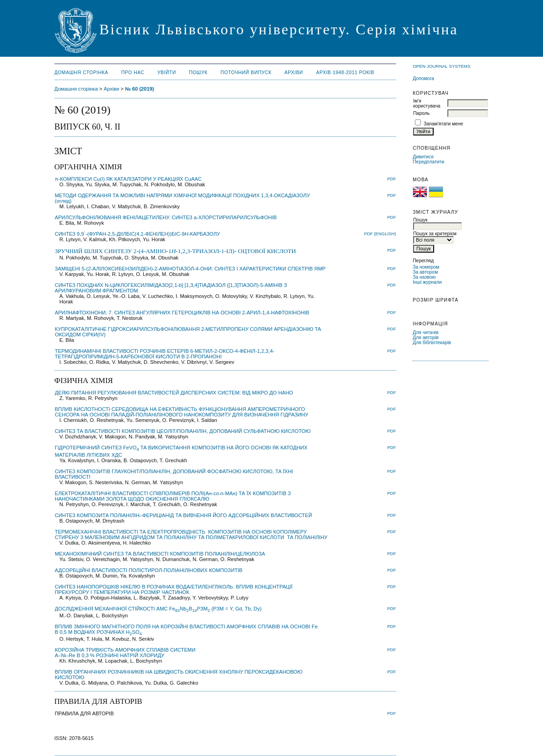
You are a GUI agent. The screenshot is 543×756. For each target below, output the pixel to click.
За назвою (424, 277)
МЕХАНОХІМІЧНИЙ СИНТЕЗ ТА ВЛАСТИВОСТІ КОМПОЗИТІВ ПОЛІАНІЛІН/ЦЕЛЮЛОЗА (160, 554)
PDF (391, 179)
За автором (425, 272)
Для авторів (426, 337)
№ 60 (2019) (139, 89)
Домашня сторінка (81, 73)
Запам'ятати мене (443, 124)
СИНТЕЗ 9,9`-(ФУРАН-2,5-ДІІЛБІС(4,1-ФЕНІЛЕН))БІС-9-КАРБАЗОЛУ (137, 234)
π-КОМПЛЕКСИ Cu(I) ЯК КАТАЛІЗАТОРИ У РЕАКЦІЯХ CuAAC (128, 179)
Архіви (294, 73)
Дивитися (423, 157)
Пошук (198, 73)
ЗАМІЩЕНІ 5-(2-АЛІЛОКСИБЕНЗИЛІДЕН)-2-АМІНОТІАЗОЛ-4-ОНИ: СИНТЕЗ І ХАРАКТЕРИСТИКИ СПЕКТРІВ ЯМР (190, 269)
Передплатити (428, 162)
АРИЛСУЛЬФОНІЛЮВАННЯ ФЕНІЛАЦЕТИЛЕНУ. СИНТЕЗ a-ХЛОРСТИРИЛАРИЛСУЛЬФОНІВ (166, 217)
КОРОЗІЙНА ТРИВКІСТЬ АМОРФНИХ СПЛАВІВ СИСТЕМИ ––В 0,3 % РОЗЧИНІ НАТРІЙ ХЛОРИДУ (125, 653)
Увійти (167, 73)
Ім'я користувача (427, 103)
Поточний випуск (246, 73)
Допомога (423, 78)
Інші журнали (427, 282)
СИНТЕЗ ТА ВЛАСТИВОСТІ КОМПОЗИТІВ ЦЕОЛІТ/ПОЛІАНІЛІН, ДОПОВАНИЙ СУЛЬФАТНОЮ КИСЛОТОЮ (183, 431)
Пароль (421, 113)
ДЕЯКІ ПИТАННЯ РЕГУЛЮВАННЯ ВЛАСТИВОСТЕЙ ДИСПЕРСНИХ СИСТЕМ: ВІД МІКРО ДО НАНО (174, 393)
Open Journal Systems (441, 66)
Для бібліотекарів (432, 343)
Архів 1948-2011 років (345, 73)
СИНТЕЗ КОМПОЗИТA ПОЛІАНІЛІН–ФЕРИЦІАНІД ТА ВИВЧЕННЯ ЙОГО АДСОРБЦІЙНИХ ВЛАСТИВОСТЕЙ (183, 515)
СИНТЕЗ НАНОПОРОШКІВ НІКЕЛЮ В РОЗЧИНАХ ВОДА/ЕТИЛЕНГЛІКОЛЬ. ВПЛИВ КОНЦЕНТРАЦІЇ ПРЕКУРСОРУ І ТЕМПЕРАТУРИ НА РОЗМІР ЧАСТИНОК (174, 589)
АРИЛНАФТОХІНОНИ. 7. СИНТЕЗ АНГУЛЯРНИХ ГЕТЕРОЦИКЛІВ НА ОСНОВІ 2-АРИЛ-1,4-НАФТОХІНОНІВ (182, 313)
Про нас (133, 73)
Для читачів (425, 332)
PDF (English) (380, 234)
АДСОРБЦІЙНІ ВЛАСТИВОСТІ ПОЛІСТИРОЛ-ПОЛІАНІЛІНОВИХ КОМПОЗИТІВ (149, 570)
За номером (426, 267)
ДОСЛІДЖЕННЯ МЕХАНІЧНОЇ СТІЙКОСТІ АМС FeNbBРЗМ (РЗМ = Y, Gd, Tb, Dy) (158, 609)
